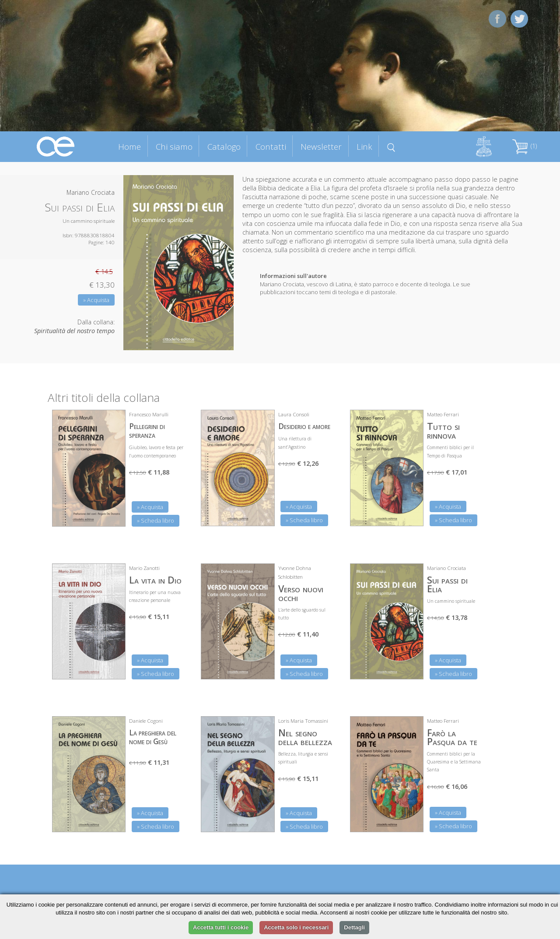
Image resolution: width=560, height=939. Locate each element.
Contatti (271, 146)
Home (129, 146)
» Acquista (96, 300)
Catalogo (224, 146)
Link (364, 146)
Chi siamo (174, 146)
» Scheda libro (156, 520)
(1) (525, 146)
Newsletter (321, 146)
